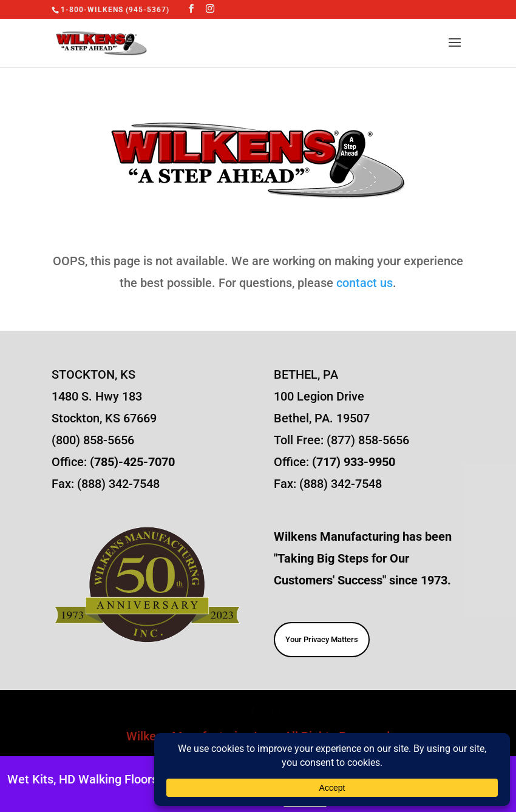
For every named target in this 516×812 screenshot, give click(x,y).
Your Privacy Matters (322, 639)
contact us (365, 283)
